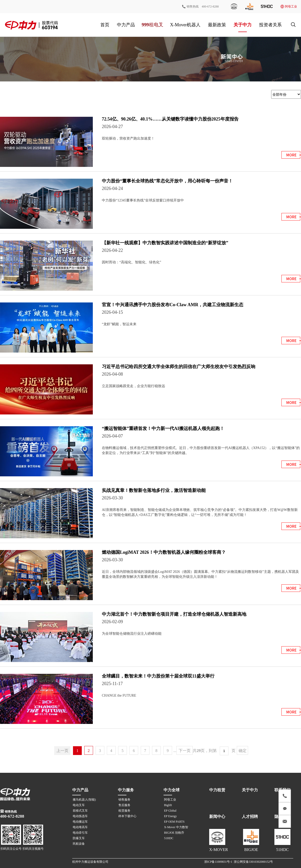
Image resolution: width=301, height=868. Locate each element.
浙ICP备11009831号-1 (218, 862)
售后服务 (124, 805)
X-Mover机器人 (185, 25)
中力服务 (126, 790)
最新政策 (217, 25)
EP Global (170, 811)
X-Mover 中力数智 (176, 827)
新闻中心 (217, 817)
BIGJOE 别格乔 (174, 833)
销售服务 (124, 800)
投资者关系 (270, 25)
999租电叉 (152, 25)
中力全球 (172, 790)
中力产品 (126, 25)
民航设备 (79, 844)
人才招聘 (250, 817)
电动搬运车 (80, 822)
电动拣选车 (80, 816)
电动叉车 (79, 805)
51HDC (169, 838)
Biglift (168, 805)
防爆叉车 (79, 838)
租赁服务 (124, 811)
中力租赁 (217, 790)
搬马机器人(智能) (84, 800)
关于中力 (243, 25)
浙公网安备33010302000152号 (253, 862)
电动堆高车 (80, 827)
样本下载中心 (127, 816)
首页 (105, 25)
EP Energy (170, 816)
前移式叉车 (80, 811)
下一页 (185, 751)
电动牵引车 (80, 833)
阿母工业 (289, 7)
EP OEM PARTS (174, 822)
